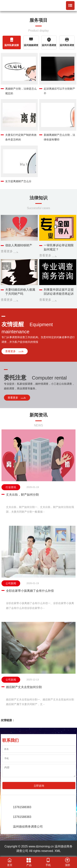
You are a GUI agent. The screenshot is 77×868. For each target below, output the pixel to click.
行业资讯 (11, 487)
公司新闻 (11, 583)
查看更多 (7, 251)
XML (58, 851)
